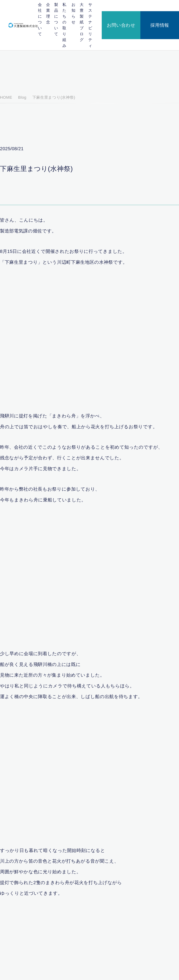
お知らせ (99, 7)
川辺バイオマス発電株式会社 (80, 917)
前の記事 (55, 778)
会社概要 (78, 904)
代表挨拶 (77, 944)
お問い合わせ (150, 7)
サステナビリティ (129, 7)
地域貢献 (109, 944)
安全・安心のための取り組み (119, 949)
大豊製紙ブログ (112, 7)
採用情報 (169, 7)
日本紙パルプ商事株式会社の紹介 (81, 924)
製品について (70, 7)
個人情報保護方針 (19, 970)
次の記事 (124, 778)
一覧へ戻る (89, 778)
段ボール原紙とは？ (114, 911)
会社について (47, 7)
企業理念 (59, 7)
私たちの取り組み (86, 7)
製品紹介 (109, 920)
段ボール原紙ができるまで (117, 916)
